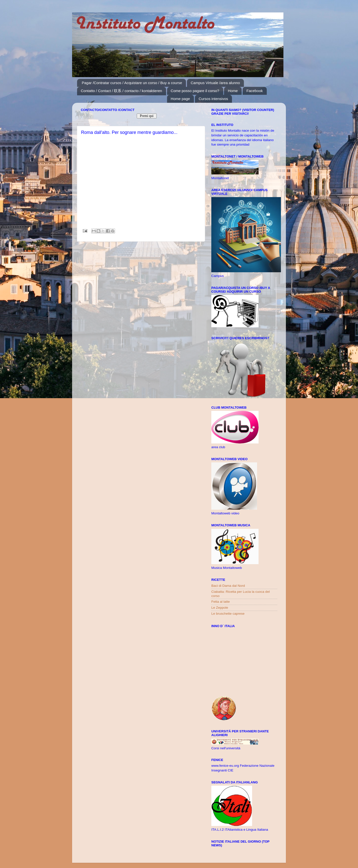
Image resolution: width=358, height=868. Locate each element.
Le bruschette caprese (228, 614)
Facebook (255, 91)
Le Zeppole (220, 608)
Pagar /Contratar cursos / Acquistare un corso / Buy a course (132, 83)
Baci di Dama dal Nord (228, 586)
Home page (180, 99)
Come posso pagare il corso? (195, 91)
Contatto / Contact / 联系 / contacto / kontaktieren (121, 91)
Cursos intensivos (213, 99)
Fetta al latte (221, 602)
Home (233, 91)
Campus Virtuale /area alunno (215, 83)
